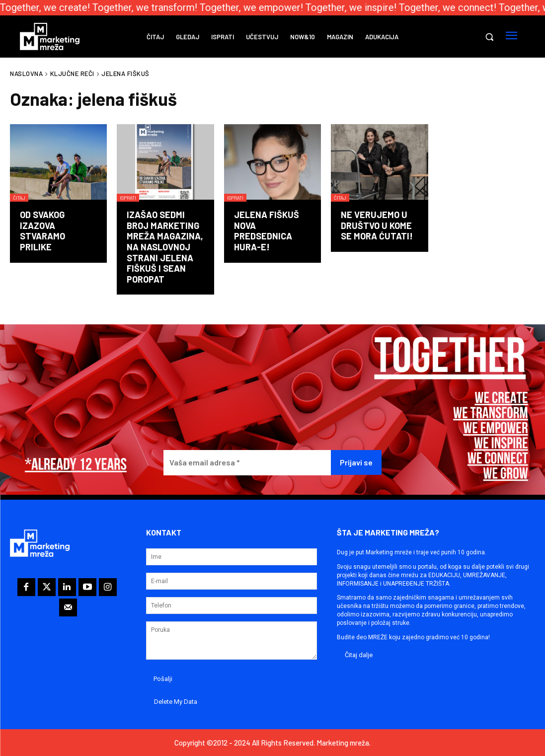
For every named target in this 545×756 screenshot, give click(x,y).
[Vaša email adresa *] (247, 463)
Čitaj (19, 198)
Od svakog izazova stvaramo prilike (42, 231)
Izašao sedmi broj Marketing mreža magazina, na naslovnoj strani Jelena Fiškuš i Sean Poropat (165, 247)
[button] (489, 37)
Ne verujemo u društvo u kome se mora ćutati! (377, 225)
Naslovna (26, 74)
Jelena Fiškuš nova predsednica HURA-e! (267, 231)
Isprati (128, 198)
